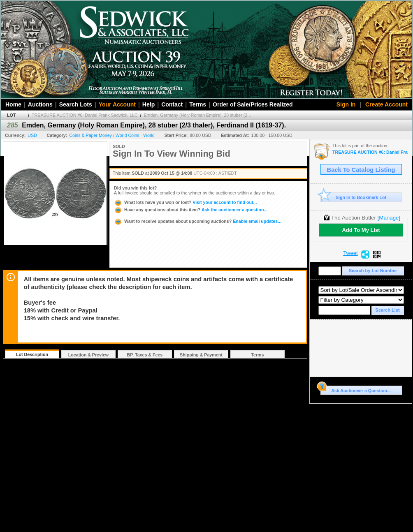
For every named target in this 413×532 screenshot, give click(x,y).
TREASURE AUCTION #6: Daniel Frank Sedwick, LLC (85, 115)
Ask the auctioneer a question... (191, 210)
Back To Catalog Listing (361, 170)
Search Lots (76, 104)
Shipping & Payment (201, 355)
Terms (198, 104)
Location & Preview (88, 355)
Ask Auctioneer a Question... (356, 389)
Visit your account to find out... (185, 202)
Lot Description (32, 354)
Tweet (350, 253)
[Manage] (389, 218)
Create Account (386, 104)
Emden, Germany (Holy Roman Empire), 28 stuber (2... (198, 115)
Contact (172, 104)
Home (13, 104)
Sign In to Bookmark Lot (354, 197)
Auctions (40, 104)
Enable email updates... (198, 221)
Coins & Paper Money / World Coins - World (112, 135)
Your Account (117, 104)
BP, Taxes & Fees (145, 355)
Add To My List (361, 230)
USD (32, 135)
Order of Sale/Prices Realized (253, 104)
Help (148, 104)
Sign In (346, 104)
